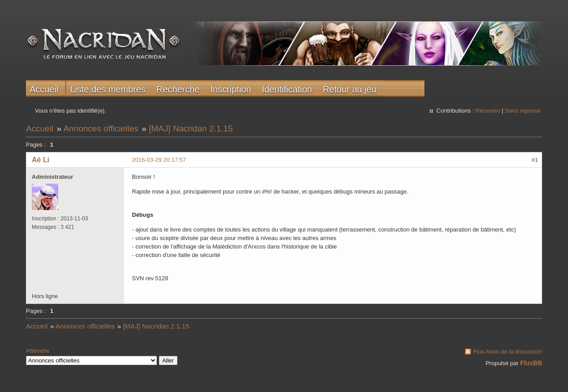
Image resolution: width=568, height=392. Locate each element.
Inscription (231, 89)
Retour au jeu (350, 89)
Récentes (488, 111)
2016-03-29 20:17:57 (159, 160)
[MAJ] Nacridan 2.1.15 (191, 129)
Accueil (44, 89)
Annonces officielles (101, 129)
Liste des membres (108, 89)
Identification (287, 89)
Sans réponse (523, 111)
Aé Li (40, 160)
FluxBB (531, 363)
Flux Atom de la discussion (508, 352)
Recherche (178, 89)
